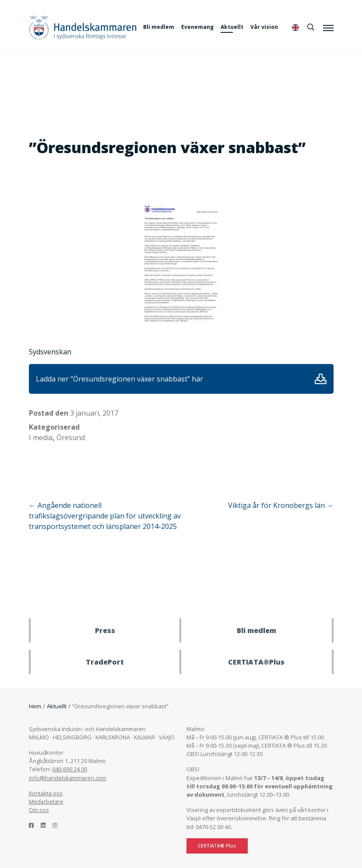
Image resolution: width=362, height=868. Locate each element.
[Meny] (328, 28)
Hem (35, 706)
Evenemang (197, 27)
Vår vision (264, 27)
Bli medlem (159, 27)
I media (41, 437)
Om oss (39, 810)
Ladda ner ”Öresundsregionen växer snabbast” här (119, 379)
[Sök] (311, 27)
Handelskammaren (83, 27)
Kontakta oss (46, 793)
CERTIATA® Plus (217, 846)
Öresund (71, 437)
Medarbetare (46, 801)
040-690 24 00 (70, 769)
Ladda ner (321, 379)
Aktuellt (232, 27)
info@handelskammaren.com (68, 778)
